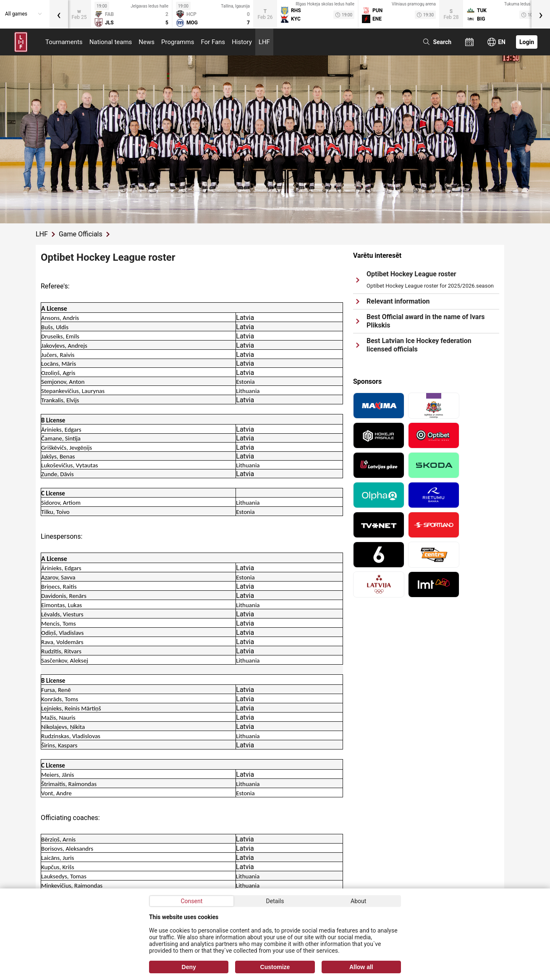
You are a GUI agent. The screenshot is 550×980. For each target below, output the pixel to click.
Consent (191, 901)
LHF (264, 42)
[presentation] (59, 14)
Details (275, 901)
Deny (189, 967)
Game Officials (81, 234)
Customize (275, 967)
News (147, 42)
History (242, 42)
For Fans (213, 42)
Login (527, 42)
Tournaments (64, 42)
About (358, 901)
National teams (111, 42)
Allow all (361, 967)
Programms (178, 42)
